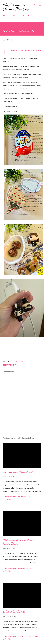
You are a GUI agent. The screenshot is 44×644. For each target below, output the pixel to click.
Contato (27, 15)
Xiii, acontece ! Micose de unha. (19, 472)
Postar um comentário (29, 636)
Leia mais (7, 499)
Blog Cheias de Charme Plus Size (16, 7)
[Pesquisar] (34, 4)
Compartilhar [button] (9, 365)
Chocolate (20, 361)
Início (5, 15)
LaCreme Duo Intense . (15, 612)
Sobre (15, 15)
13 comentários (25, 497)
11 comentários (25, 568)
